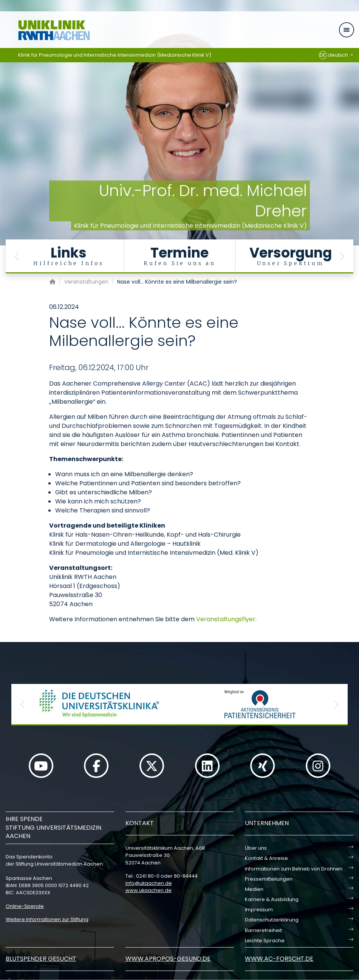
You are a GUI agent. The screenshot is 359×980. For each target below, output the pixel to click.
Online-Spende (25, 906)
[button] (17, 256)
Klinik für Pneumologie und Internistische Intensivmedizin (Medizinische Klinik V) (115, 55)
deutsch (334, 55)
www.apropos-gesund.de (168, 959)
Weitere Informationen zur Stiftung (47, 919)
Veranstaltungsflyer (226, 619)
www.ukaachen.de (149, 890)
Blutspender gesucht (41, 959)
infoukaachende (149, 883)
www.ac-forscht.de (279, 959)
